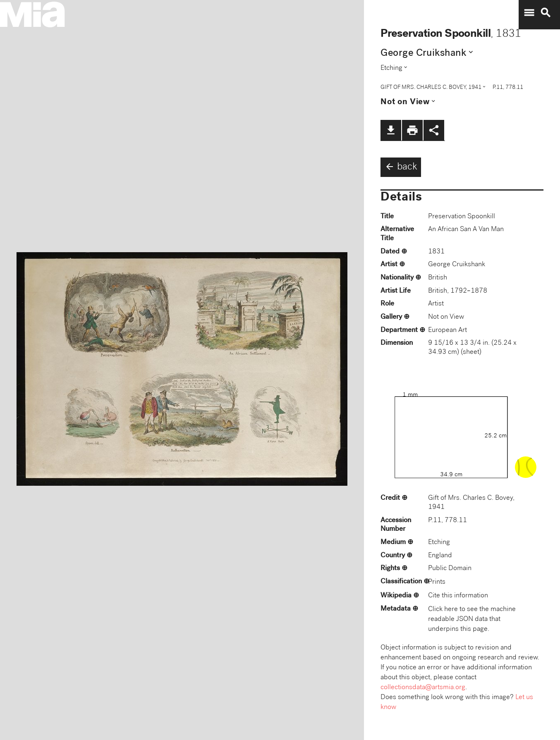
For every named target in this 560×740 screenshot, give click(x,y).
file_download (391, 130)
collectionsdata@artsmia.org (423, 688)
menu (529, 13)
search (546, 13)
